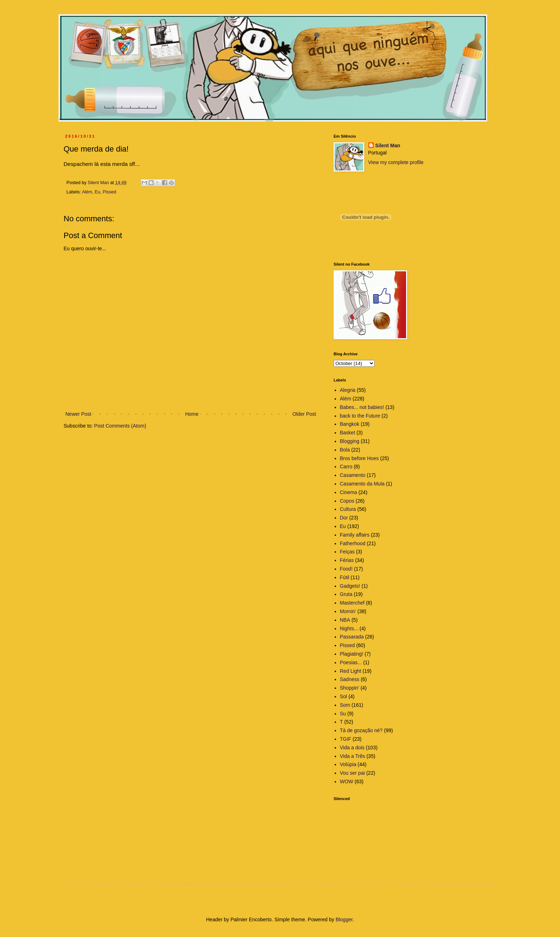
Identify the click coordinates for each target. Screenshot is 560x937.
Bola (345, 450)
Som (345, 705)
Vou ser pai (352, 773)
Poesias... (351, 662)
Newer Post (78, 414)
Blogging (350, 441)
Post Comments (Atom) (120, 426)
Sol (344, 696)
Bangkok (350, 424)
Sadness (350, 679)
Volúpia (348, 764)
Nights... (349, 628)
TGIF (346, 739)
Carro (346, 467)
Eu (97, 192)
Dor (344, 518)
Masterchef (352, 603)
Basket (348, 433)
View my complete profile (396, 162)
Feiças (347, 552)
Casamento (353, 475)
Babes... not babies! (362, 407)
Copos (347, 501)
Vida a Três (353, 756)
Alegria (348, 390)
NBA (345, 620)
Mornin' (348, 611)
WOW (347, 781)
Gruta (346, 594)
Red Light (351, 671)
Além (87, 192)
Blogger (344, 919)
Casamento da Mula (362, 484)
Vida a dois (352, 748)
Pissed (110, 192)
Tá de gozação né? (361, 730)
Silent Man (388, 146)
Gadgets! (350, 586)
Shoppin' (350, 688)
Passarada (352, 637)
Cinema (349, 492)
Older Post (304, 414)
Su (343, 714)
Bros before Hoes (359, 458)
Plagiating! (352, 654)
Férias (347, 560)
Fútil (345, 577)
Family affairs (355, 535)
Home (192, 414)
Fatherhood (353, 543)
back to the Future (360, 416)
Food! (346, 569)
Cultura (348, 509)
